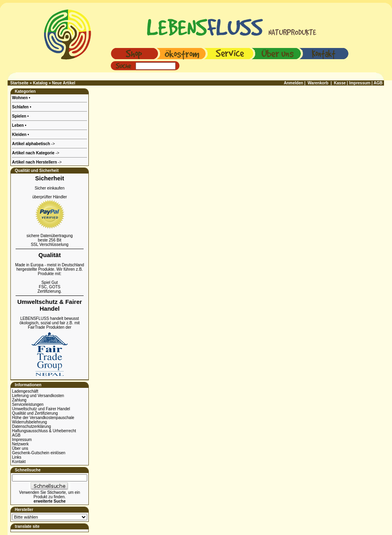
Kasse (340, 83)
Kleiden (20, 135)
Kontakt (19, 462)
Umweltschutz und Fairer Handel (41, 409)
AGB (16, 435)
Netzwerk (20, 444)
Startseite (20, 83)
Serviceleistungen (28, 404)
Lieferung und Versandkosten (38, 396)
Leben (18, 125)
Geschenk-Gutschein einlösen (39, 453)
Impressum (22, 440)
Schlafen (21, 107)
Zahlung (19, 400)
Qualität (50, 255)
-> (37, 162)
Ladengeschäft (25, 391)
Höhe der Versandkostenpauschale (43, 418)
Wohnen (20, 98)
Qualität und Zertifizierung (35, 413)
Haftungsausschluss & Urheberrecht (44, 431)
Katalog (40, 83)
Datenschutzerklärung (31, 426)
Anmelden (294, 83)
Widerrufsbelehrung (29, 422)
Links (17, 457)
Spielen (20, 116)
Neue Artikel (64, 83)
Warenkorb (318, 83)
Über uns (20, 448)
